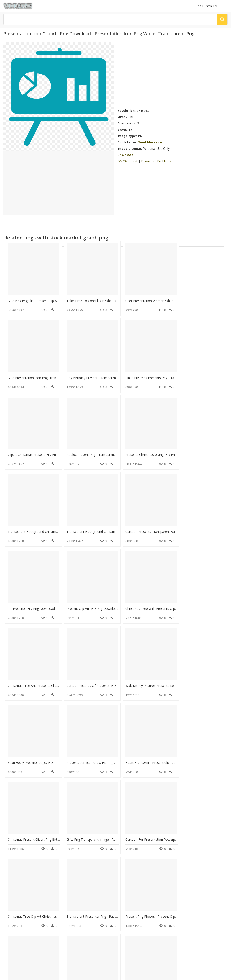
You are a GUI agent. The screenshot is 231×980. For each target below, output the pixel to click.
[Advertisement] (173, 74)
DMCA (9, 921)
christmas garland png (29, 877)
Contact (10, 913)
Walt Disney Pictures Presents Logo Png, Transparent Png (107, 597)
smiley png (21, 888)
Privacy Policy (14, 925)
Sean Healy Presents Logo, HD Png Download (155, 597)
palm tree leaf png (26, 861)
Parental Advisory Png (77, 855)
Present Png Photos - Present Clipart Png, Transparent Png (164, 747)
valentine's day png (27, 850)
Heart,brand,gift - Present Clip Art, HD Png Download (47, 672)
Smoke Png (70, 882)
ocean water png (25, 871)
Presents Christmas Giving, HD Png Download (41, 448)
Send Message (150, 142)
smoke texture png (26, 882)
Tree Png (69, 877)
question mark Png (75, 866)
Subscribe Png (74, 850)
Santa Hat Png (72, 871)
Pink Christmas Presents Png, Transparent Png (98, 373)
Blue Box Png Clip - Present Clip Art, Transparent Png (46, 298)
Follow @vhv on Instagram (23, 937)
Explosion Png (72, 861)
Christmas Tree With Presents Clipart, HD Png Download (162, 523)
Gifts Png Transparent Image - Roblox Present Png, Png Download (170, 672)
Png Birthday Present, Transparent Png (36, 373)
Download (125, 155)
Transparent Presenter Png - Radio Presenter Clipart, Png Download (114, 747)
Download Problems (156, 161)
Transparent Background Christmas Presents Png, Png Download (112, 448)
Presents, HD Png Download (33, 523)
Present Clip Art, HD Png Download (90, 523)
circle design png (25, 866)
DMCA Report (127, 161)
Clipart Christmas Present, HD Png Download (154, 373)
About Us (11, 917)
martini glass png (25, 855)
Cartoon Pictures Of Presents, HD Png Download (44, 597)
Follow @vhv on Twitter (21, 942)
